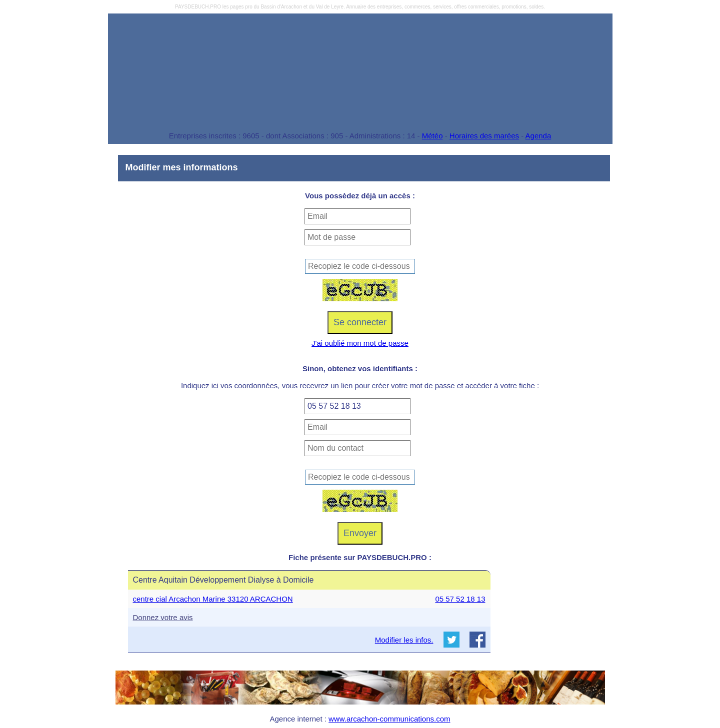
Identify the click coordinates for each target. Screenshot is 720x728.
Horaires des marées (484, 136)
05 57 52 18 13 (460, 599)
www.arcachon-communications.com (389, 719)
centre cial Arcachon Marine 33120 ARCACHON (213, 599)
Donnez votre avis (163, 617)
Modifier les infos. (404, 640)
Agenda (538, 136)
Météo (432, 136)
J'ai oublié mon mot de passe (360, 343)
